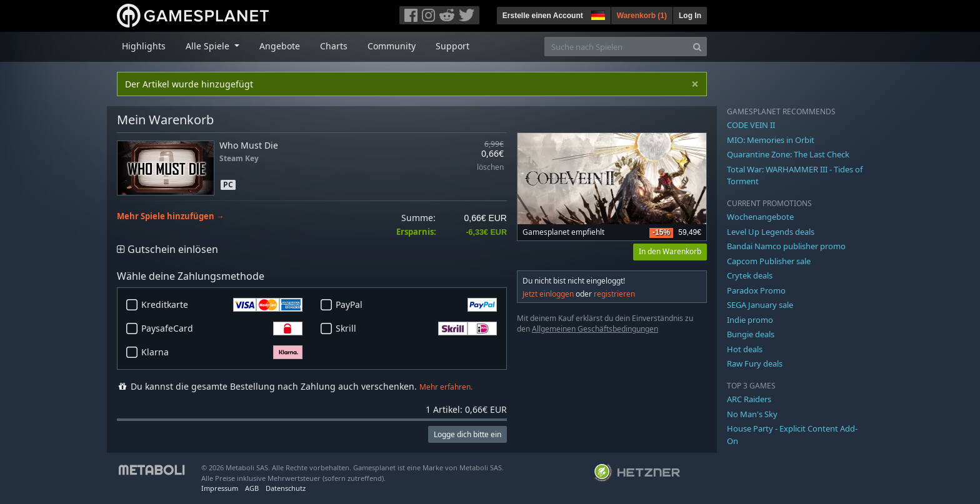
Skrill (416, 329)
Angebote (280, 46)
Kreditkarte (222, 305)
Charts (334, 46)
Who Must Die (249, 145)
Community (392, 46)
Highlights (144, 46)
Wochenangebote (760, 217)
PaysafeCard (222, 329)
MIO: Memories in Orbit (771, 140)
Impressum (220, 488)
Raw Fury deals (755, 363)
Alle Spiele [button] (209, 46)
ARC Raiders (749, 399)
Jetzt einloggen (548, 294)
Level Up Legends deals (771, 232)
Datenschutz (286, 488)
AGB (252, 488)
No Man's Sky (752, 414)
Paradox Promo (756, 290)
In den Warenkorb (670, 251)
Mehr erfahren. (446, 387)
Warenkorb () (642, 16)
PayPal (416, 305)
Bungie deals (751, 334)
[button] (597, 14)
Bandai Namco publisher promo (786, 246)
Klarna (222, 352)
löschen (490, 168)
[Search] (697, 47)
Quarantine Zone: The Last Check (788, 154)
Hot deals (745, 349)
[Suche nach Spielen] (616, 47)
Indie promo (750, 320)
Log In (690, 16)
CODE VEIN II (751, 125)
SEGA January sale (760, 305)
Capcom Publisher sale (769, 261)
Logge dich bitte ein (467, 434)
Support (452, 46)
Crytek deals (750, 275)
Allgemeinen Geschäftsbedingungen (595, 329)
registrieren (614, 294)
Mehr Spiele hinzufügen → (171, 216)
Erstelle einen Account (543, 16)
